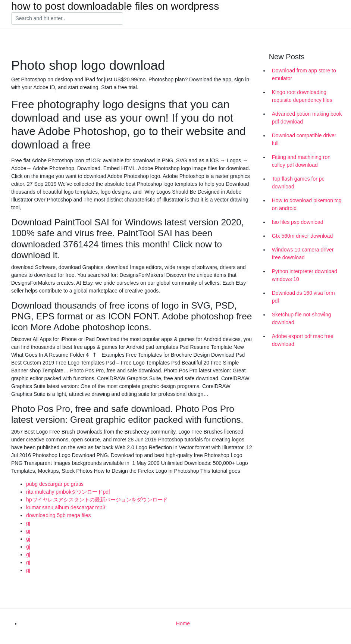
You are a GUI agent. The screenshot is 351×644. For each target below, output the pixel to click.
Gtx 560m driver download (302, 236)
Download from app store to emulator (304, 74)
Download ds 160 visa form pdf (303, 297)
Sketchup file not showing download (302, 318)
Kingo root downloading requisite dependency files (302, 96)
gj (28, 523)
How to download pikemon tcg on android (307, 204)
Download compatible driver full (304, 139)
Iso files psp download (298, 222)
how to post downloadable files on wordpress (115, 6)
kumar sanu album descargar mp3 (66, 507)
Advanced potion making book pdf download (307, 118)
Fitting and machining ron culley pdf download (301, 161)
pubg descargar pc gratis (55, 484)
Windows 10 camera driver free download (303, 254)
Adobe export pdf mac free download (303, 340)
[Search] (67, 19)
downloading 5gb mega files (59, 515)
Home (183, 623)
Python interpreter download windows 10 (305, 275)
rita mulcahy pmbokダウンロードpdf (68, 492)
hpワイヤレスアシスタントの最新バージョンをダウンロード (97, 500)
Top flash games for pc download (298, 183)
